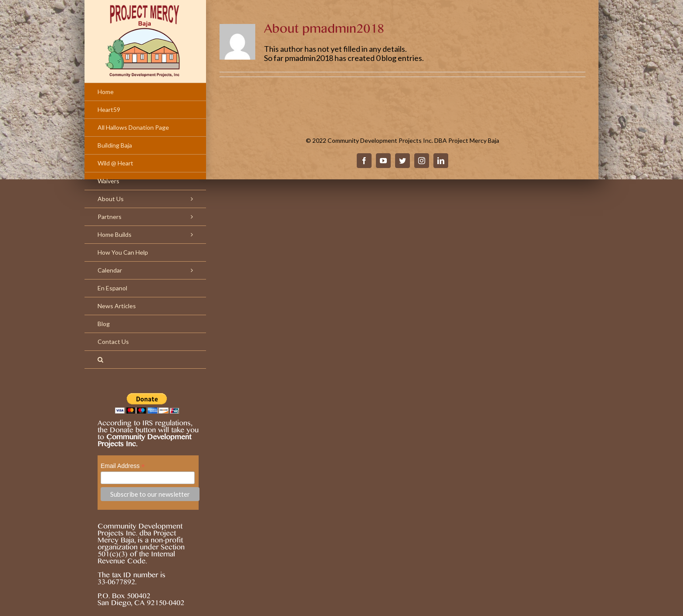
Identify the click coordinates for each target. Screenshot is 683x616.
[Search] (145, 360)
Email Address (123, 466)
